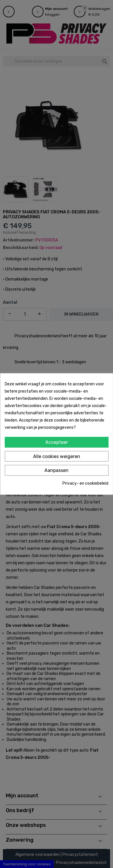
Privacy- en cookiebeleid (85, 483)
